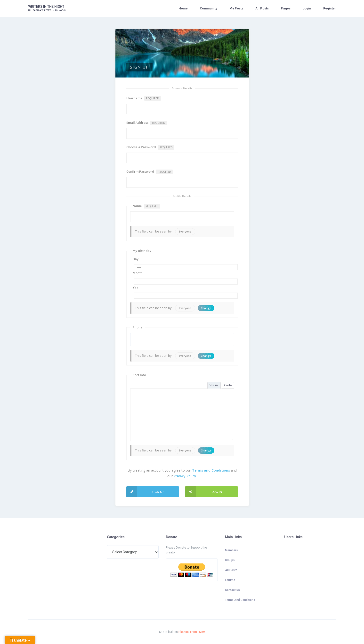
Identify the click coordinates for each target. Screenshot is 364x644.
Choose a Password (150, 147)
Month (138, 273)
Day (136, 259)
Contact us (232, 590)
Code (228, 385)
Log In (204, 492)
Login (307, 8)
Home (183, 8)
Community (209, 8)
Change (206, 308)
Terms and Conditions (211, 470)
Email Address (147, 123)
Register (330, 8)
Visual (214, 385)
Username (144, 98)
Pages (286, 8)
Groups (230, 560)
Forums (230, 580)
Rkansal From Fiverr (192, 632)
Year (136, 287)
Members (231, 550)
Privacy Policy (185, 476)
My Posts (236, 8)
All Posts (262, 8)
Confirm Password (150, 172)
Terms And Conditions (240, 600)
